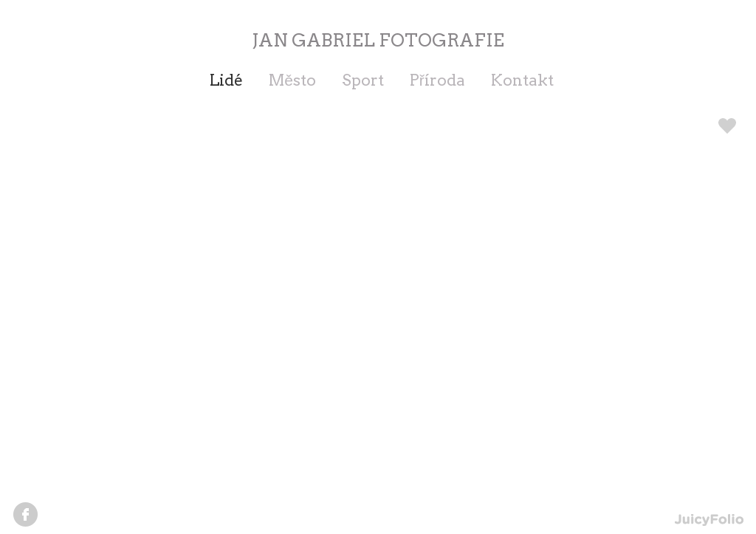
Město (292, 80)
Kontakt (522, 80)
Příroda (437, 80)
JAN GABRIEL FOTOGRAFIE (378, 40)
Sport (363, 80)
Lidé (226, 80)
